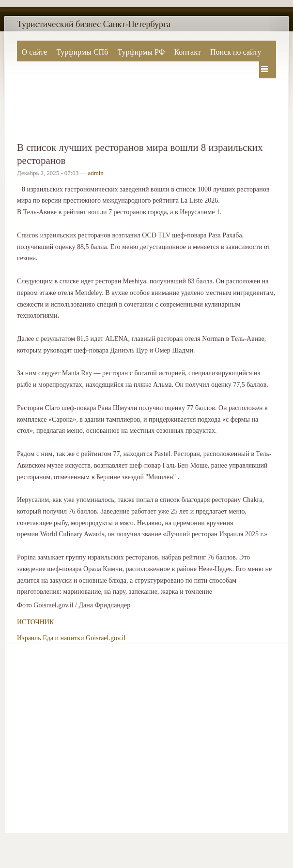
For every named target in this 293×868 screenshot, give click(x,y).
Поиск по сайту (236, 52)
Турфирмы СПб (82, 52)
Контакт (187, 52)
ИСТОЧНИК (35, 622)
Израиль (29, 638)
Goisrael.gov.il (106, 638)
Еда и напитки (63, 638)
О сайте (35, 52)
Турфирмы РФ (141, 52)
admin (96, 173)
